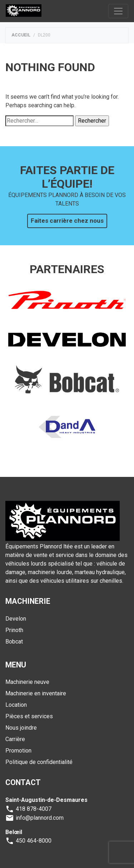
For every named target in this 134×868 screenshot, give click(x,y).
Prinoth (14, 630)
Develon (16, 619)
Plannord (24, 11)
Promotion (18, 751)
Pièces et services (29, 716)
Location (16, 705)
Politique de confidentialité (39, 762)
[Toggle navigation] (118, 11)
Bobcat (14, 642)
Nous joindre (21, 728)
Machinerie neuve (27, 682)
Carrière (15, 739)
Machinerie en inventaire (36, 693)
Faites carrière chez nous (67, 221)
